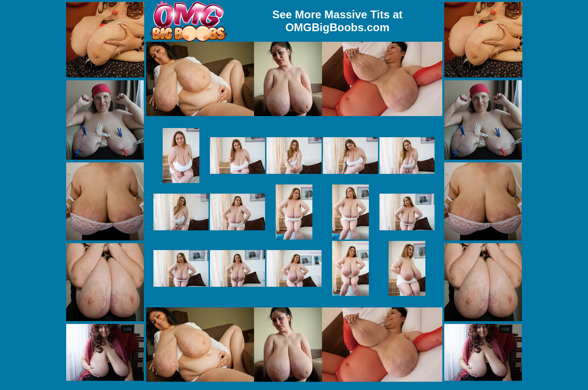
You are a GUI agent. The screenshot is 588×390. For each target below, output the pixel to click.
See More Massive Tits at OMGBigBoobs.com (338, 21)
